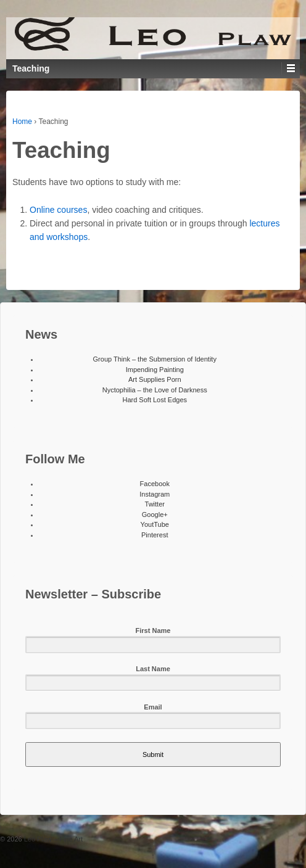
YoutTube (155, 524)
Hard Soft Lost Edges (155, 400)
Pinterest (155, 535)
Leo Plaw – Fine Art (52, 839)
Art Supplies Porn (155, 379)
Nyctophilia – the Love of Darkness (155, 390)
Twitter (155, 504)
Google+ (155, 515)
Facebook (155, 484)
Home (22, 122)
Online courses (58, 210)
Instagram (155, 494)
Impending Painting (155, 370)
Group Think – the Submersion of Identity (155, 359)
